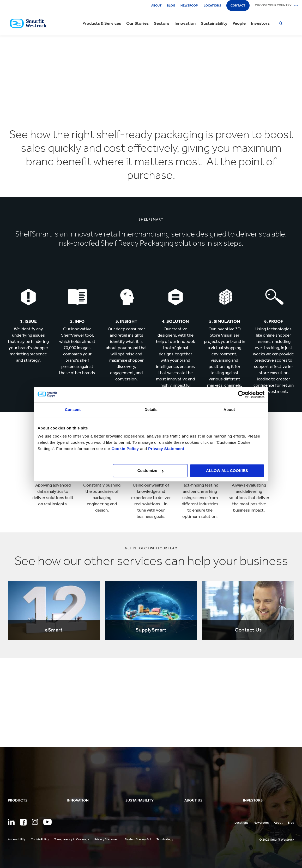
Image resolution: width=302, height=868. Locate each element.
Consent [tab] (73, 409)
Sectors (162, 23)
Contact (238, 5)
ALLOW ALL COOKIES (227, 471)
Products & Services (102, 23)
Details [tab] (151, 409)
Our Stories (137, 23)
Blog (171, 5)
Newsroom (189, 5)
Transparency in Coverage (72, 839)
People (239, 23)
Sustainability (214, 23)
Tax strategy (165, 839)
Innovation (185, 23)
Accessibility (17, 839)
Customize (150, 471)
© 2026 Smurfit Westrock (277, 840)
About (156, 5)
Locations (212, 5)
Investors (260, 23)
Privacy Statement (166, 449)
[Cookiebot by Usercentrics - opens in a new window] (242, 394)
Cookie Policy (125, 449)
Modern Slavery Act (138, 839)
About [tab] (229, 409)
